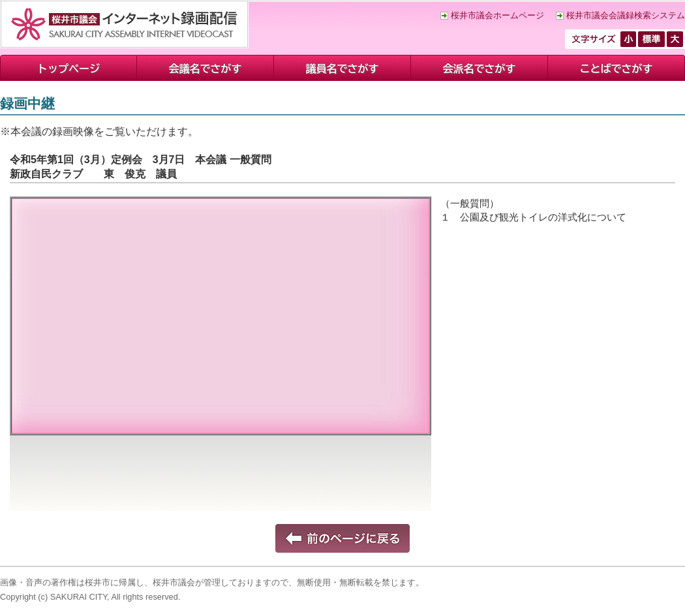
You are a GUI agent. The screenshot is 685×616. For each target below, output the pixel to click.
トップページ (68, 69)
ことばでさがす (616, 69)
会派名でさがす (479, 69)
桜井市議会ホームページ (497, 15)
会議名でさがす (205, 69)
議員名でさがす (342, 69)
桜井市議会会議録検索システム (626, 15)
